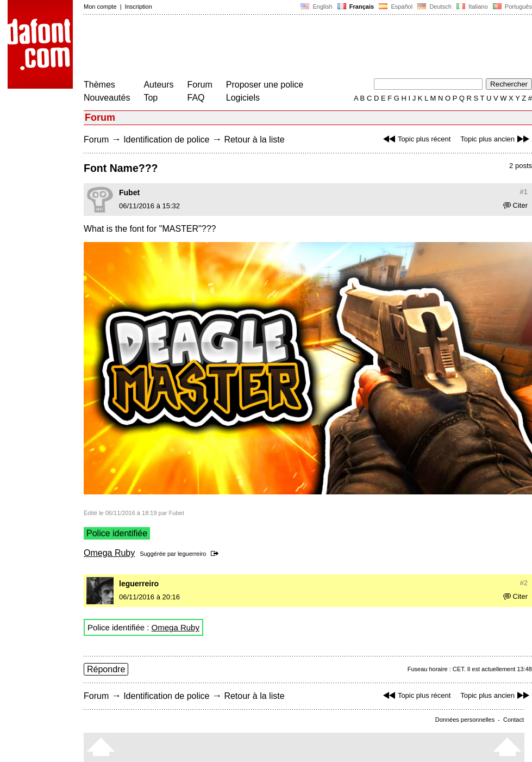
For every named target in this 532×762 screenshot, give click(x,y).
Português (512, 7)
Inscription (139, 7)
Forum (200, 85)
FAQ (196, 98)
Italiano (472, 7)
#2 (524, 583)
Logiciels (243, 98)
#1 (524, 192)
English (316, 7)
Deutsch (434, 7)
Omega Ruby (109, 553)
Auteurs (158, 85)
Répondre (106, 669)
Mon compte (100, 7)
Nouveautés (107, 98)
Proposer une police (265, 85)
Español (396, 7)
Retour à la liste (254, 140)
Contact (514, 720)
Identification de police (166, 140)
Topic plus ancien (496, 139)
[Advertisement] (281, 48)
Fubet (129, 193)
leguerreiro (192, 554)
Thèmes (99, 85)
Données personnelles (465, 720)
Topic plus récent (416, 139)
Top (151, 98)
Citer (515, 205)
